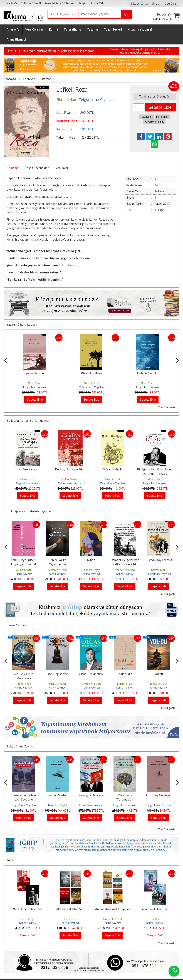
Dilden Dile (125, 674)
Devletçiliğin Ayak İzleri (70, 469)
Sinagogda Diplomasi (91, 795)
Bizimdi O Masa (148, 373)
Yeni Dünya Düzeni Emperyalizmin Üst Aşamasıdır (24, 564)
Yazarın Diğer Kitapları (22, 325)
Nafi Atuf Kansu (155, 479)
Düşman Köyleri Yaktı (159, 560)
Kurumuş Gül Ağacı (159, 795)
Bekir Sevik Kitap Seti (155, 909)
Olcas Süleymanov (91, 674)
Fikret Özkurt (35, 383)
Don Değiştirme (57, 674)
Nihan (91, 560)
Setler (11, 860)
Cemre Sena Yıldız (91, 684)
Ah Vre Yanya (28, 469)
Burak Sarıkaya (159, 684)
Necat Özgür (28, 919)
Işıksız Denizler (91, 373)
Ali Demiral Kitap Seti (70, 909)
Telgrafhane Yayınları (35, 387)
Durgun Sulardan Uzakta (35, 373)
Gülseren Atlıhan (57, 570)
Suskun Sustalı (57, 795)
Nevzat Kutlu (28, 479)
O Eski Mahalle (113, 469)
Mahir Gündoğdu (57, 684)
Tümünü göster (167, 407)
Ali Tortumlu (24, 570)
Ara (126, 15)
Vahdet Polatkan (125, 570)
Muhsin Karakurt (112, 919)
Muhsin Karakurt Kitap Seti (112, 909)
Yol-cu (159, 674)
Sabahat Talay (91, 570)
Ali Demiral (70, 919)
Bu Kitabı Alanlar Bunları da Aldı (28, 421)
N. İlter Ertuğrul (70, 479)
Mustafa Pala (125, 684)
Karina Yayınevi (24, 574)
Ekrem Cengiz (24, 684)
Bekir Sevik (155, 919)
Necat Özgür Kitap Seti (28, 909)
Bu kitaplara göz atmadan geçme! (29, 511)
